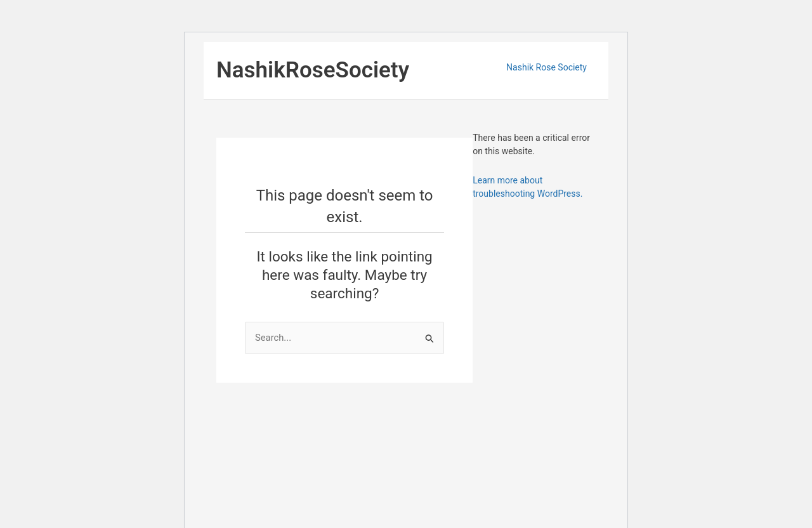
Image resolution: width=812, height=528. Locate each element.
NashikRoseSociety (313, 70)
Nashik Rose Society (547, 67)
